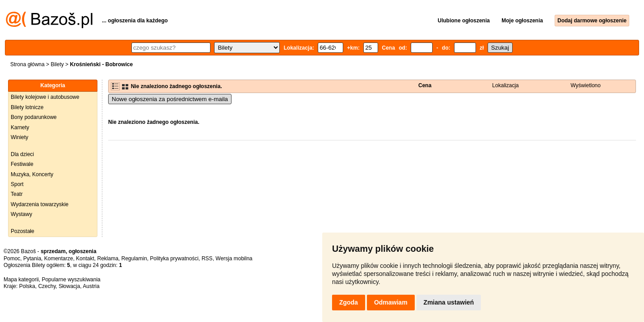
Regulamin (134, 258)
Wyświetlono (586, 85)
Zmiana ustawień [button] (449, 302)
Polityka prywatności (175, 258)
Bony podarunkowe (34, 117)
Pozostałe (23, 231)
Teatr (17, 194)
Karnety (20, 127)
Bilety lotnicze (27, 107)
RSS (207, 258)
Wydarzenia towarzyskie (40, 204)
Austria (91, 286)
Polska (27, 286)
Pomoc (12, 258)
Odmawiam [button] (391, 302)
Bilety (57, 64)
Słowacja (69, 286)
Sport (17, 184)
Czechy (47, 286)
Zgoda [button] (349, 302)
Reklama (107, 258)
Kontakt (85, 258)
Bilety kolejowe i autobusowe (45, 97)
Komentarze (59, 258)
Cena (425, 85)
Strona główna (27, 64)
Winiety (19, 137)
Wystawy (21, 214)
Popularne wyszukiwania (71, 280)
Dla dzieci (22, 154)
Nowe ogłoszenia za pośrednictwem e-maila (170, 99)
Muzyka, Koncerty (32, 174)
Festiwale (22, 164)
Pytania (32, 258)
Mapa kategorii (21, 280)
